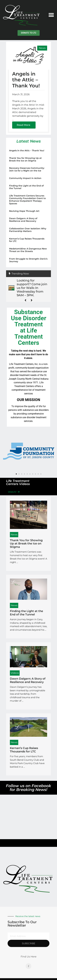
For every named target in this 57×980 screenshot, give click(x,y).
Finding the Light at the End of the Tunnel (26, 187)
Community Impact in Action (25, 178)
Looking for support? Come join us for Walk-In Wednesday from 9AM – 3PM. (32, 288)
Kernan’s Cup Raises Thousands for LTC (27, 240)
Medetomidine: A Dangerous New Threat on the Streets (28, 250)
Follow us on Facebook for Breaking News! (28, 788)
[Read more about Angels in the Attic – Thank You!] (24, 125)
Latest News (29, 141)
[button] (51, 15)
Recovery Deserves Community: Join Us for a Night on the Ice (27, 169)
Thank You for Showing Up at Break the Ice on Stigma (25, 159)
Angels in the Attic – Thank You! (26, 80)
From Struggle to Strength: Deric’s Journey (28, 260)
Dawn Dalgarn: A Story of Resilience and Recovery (23, 220)
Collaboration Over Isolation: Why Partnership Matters (28, 230)
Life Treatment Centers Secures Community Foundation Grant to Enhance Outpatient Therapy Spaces (27, 200)
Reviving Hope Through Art (24, 211)
